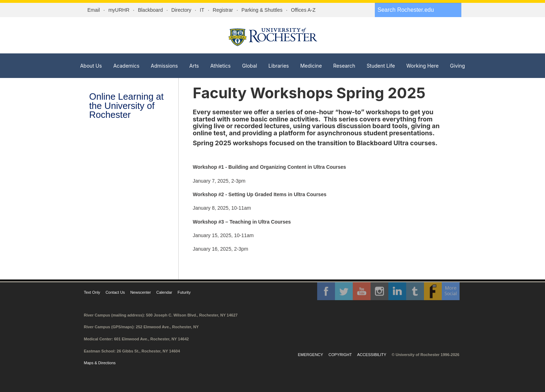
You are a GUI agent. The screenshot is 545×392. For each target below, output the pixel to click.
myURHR (119, 10)
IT (202, 10)
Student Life (381, 66)
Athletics (221, 66)
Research (344, 66)
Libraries (279, 66)
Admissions (164, 66)
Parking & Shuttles (262, 10)
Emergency (311, 355)
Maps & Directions (100, 363)
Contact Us (115, 292)
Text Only (92, 292)
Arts (194, 66)
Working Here (423, 66)
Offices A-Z (303, 10)
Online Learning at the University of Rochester (127, 106)
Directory (181, 10)
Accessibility (372, 355)
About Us (91, 66)
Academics (126, 66)
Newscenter (141, 292)
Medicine (311, 66)
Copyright (340, 355)
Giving (457, 66)
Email (94, 10)
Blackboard (150, 10)
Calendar (164, 292)
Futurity (184, 292)
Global (250, 66)
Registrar (223, 10)
